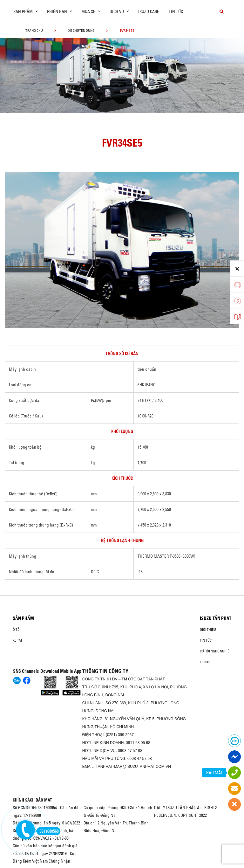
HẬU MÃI (214, 773)
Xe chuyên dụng (81, 31)
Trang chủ (34, 31)
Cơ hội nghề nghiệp (216, 651)
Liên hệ (206, 662)
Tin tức (176, 11)
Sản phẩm (23, 618)
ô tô (16, 630)
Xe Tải (17, 640)
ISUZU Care (149, 11)
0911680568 (48, 831)
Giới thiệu (208, 630)
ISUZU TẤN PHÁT (216, 618)
